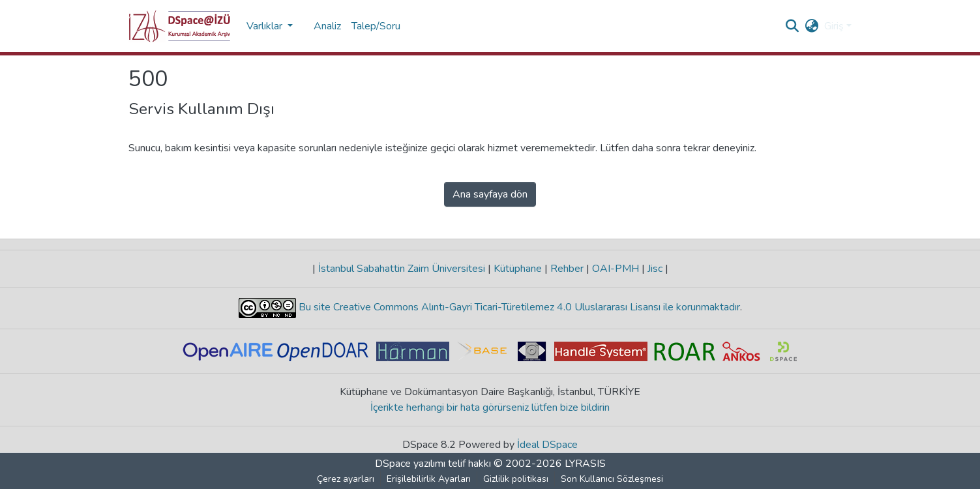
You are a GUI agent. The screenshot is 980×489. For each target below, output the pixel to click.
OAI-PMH (616, 269)
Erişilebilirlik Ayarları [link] (429, 479)
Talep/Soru (376, 26)
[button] (180, 26)
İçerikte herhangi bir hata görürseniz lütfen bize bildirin (490, 407)
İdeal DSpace (547, 445)
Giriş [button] (835, 26)
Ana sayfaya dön (490, 194)
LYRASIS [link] (585, 464)
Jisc (655, 269)
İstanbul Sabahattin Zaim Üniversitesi (402, 269)
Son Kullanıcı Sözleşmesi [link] (612, 479)
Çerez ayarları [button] (346, 479)
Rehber (567, 269)
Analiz (327, 26)
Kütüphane (518, 269)
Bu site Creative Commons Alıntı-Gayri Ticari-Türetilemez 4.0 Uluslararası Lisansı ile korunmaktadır (518, 307)
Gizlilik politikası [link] (516, 479)
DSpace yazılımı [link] (410, 464)
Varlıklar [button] (266, 26)
